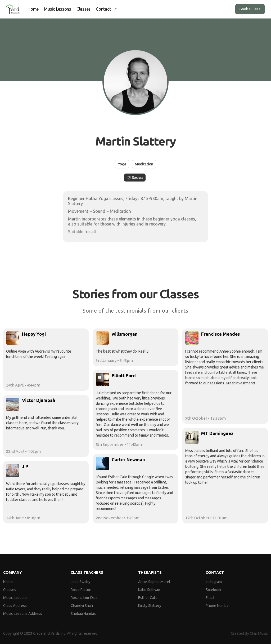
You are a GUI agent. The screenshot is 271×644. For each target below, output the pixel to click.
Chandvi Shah (82, 606)
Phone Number (218, 606)
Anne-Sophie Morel (154, 582)
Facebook (213, 590)
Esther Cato (148, 598)
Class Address (15, 606)
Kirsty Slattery (150, 606)
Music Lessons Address (23, 614)
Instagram (214, 582)
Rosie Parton (81, 590)
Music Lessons (58, 9)
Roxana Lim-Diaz (84, 598)
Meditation (144, 164)
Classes (83, 9)
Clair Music (259, 633)
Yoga (122, 164)
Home (33, 9)
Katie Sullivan (149, 590)
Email (210, 598)
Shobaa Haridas (83, 614)
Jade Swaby (80, 582)
